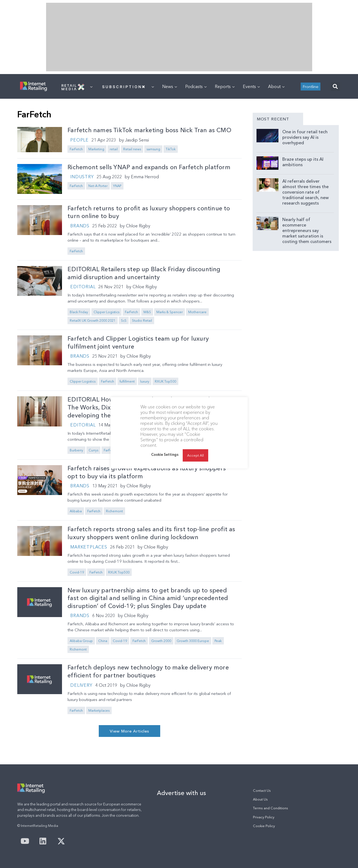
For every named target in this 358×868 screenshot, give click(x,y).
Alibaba (76, 511)
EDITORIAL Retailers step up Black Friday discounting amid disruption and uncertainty (144, 273)
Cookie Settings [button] (165, 454)
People (79, 140)
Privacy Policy (264, 817)
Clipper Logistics (106, 312)
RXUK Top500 (165, 381)
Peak (218, 641)
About (276, 86)
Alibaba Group (81, 641)
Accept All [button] (195, 455)
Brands (80, 226)
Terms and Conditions (270, 808)
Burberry (76, 450)
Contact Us (262, 791)
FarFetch (76, 149)
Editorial (83, 287)
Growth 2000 (161, 641)
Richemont (114, 511)
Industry (82, 177)
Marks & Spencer (170, 312)
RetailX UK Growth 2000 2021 (93, 320)
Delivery (81, 685)
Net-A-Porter (98, 186)
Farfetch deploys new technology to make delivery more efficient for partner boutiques (148, 671)
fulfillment (127, 381)
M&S (147, 312)
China (103, 641)
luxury (145, 381)
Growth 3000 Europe (193, 641)
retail (114, 149)
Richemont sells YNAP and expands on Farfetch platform (149, 167)
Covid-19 (77, 572)
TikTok (171, 149)
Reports (225, 86)
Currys (93, 450)
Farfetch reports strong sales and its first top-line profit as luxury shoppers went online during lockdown (151, 533)
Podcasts (196, 86)
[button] (335, 87)
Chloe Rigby (138, 226)
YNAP (117, 186)
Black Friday (79, 312)
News (170, 86)
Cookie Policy (264, 826)
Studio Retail (142, 320)
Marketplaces (89, 547)
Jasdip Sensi (137, 140)
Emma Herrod (145, 177)
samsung (153, 149)
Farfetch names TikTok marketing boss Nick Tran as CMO (149, 130)
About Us (260, 799)
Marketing (96, 149)
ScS (124, 320)
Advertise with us (181, 793)
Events (251, 86)
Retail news (132, 149)
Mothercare (197, 312)
